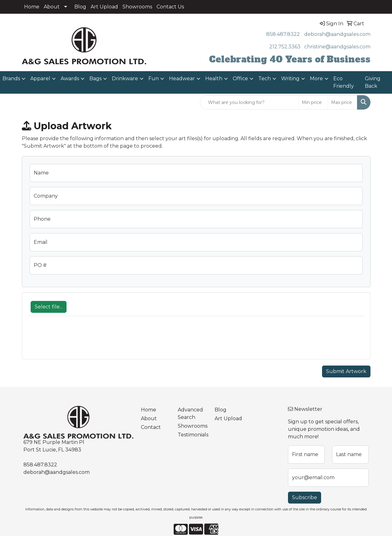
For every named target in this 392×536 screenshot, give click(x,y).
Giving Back (373, 82)
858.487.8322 (283, 34)
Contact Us (170, 7)
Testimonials (192, 435)
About (52, 7)
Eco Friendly (344, 82)
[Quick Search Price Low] (313, 102)
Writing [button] (290, 79)
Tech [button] (265, 79)
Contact (151, 427)
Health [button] (214, 79)
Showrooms (137, 7)
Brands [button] (11, 79)
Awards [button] (70, 79)
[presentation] (76, 341)
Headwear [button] (182, 79)
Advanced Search (190, 413)
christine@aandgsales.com (337, 47)
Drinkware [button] (125, 79)
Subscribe (305, 497)
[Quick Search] (249, 102)
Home (32, 7)
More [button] (316, 79)
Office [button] (240, 79)
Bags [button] (95, 79)
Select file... (49, 307)
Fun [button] (154, 79)
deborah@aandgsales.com (337, 34)
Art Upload (104, 7)
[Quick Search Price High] (342, 102)
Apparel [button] (40, 79)
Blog (80, 7)
